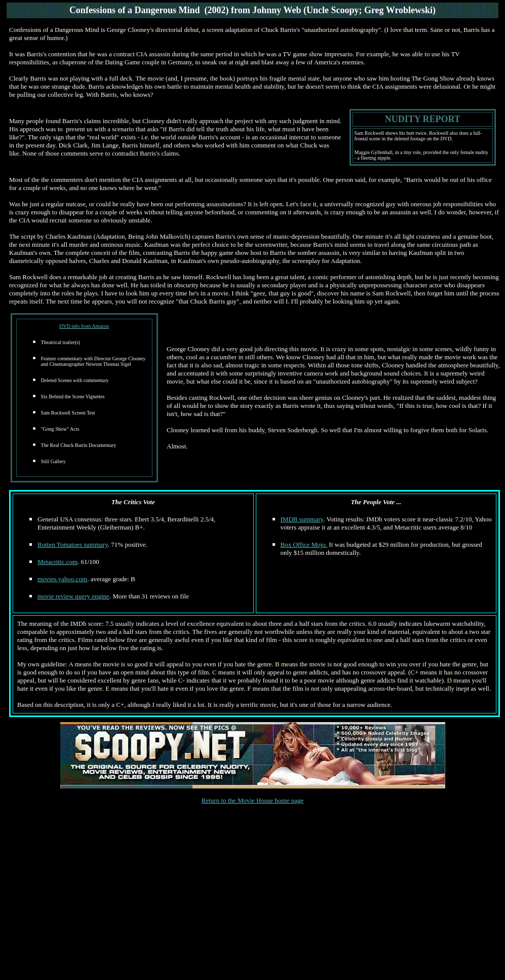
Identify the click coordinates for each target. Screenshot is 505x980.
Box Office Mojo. (304, 544)
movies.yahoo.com (62, 579)
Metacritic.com (57, 562)
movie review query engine (73, 596)
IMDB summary (302, 519)
